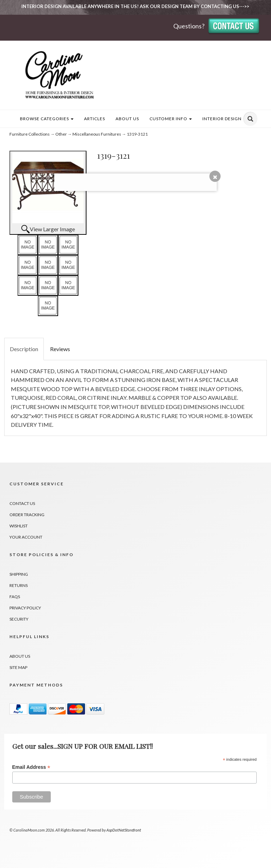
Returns (19, 585)
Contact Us (22, 503)
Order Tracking (27, 515)
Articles (95, 119)
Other (61, 134)
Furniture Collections (30, 134)
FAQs (15, 597)
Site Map (18, 667)
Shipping (19, 574)
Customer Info (171, 119)
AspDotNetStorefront (124, 830)
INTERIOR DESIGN (222, 119)
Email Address (31, 767)
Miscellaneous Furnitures (97, 134)
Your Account (26, 537)
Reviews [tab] (60, 349)
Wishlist (19, 526)
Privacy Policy (25, 608)
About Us (127, 119)
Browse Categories (47, 119)
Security (19, 619)
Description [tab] (24, 349)
